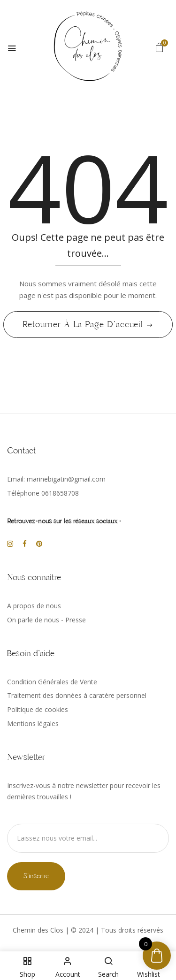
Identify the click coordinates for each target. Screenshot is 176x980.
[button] (160, 47)
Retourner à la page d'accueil (84, 324)
